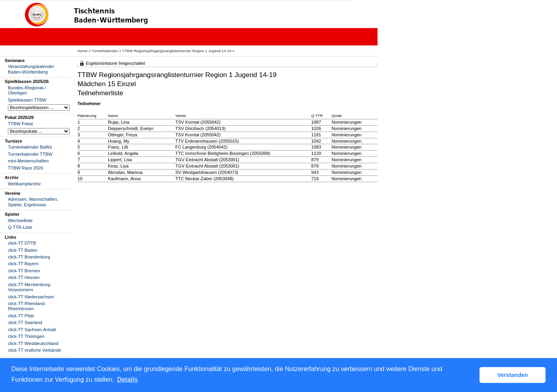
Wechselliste (20, 220)
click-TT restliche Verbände (35, 350)
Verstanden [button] (513, 375)
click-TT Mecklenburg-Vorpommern (30, 287)
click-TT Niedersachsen (31, 297)
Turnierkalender (105, 51)
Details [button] (127, 380)
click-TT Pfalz (21, 316)
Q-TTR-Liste (20, 227)
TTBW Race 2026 (25, 168)
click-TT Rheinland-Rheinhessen (27, 306)
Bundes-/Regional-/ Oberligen (27, 90)
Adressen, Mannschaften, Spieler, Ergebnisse (33, 202)
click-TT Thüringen (26, 336)
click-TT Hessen (24, 277)
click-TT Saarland (25, 322)
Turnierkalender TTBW (30, 154)
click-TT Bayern (23, 264)
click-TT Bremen (24, 271)
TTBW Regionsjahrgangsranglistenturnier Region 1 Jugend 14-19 (177, 51)
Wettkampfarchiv (24, 184)
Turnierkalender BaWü (30, 147)
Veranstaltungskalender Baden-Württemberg (31, 69)
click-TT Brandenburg (29, 257)
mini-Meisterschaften (28, 161)
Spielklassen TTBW (27, 100)
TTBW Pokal (20, 124)
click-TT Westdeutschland (33, 343)
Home (82, 51)
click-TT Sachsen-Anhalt (32, 330)
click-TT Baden (23, 250)
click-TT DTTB (22, 243)
